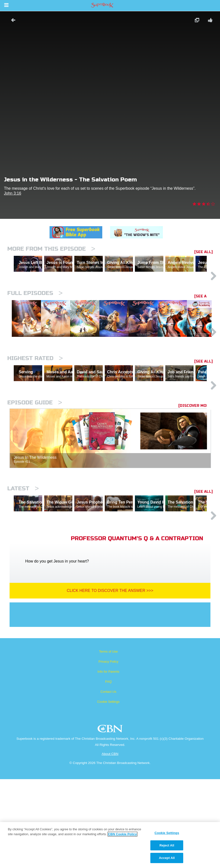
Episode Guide (35, 470)
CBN (111, 819)
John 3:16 (13, 193)
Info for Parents (109, 760)
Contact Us (108, 780)
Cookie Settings (108, 791)
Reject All (167, 845)
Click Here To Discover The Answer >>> (110, 679)
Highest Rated (35, 405)
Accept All (167, 858)
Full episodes (35, 314)
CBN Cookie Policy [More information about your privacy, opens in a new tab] (123, 834)
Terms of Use (109, 740)
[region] (110, 845)
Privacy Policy (109, 750)
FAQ (108, 770)
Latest (23, 556)
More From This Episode (51, 249)
